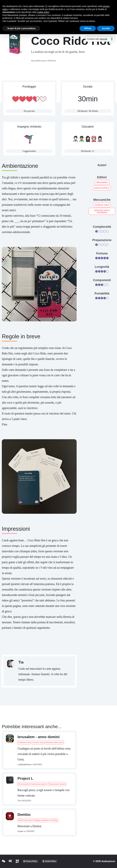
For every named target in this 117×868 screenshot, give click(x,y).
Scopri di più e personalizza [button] (21, 28)
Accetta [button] (106, 28)
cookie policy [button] (43, 12)
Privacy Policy (31, 861)
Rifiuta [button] (88, 28)
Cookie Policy (50, 861)
